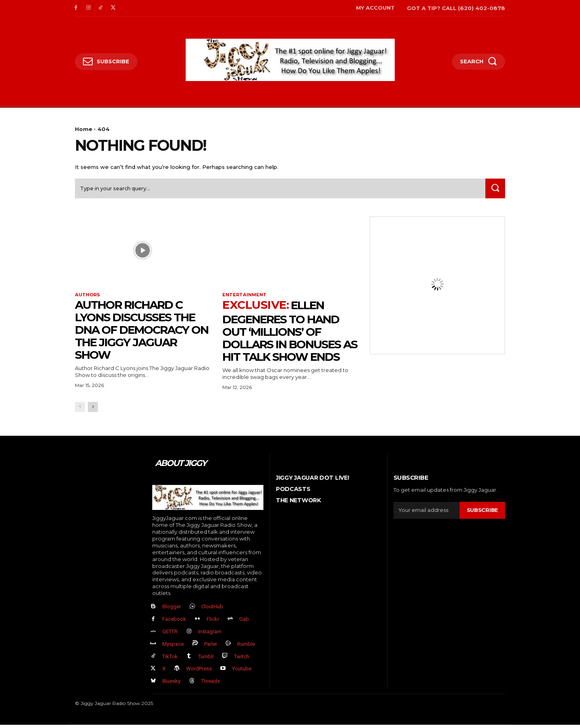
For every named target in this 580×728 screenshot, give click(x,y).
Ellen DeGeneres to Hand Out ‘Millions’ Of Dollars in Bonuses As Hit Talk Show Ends (290, 334)
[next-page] (93, 410)
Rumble (246, 647)
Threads (210, 684)
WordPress (199, 672)
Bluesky (171, 684)
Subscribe (482, 513)
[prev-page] (80, 410)
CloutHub (212, 610)
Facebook (174, 622)
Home (84, 129)
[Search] (494, 190)
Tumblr (206, 660)
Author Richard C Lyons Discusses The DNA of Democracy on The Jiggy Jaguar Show (142, 332)
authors (88, 297)
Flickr (213, 622)
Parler (211, 647)
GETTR (170, 635)
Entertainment (245, 297)
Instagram (210, 635)
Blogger (172, 610)
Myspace (173, 647)
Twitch (242, 660)
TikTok (170, 660)
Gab (244, 622)
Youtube (242, 672)
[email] (426, 513)
